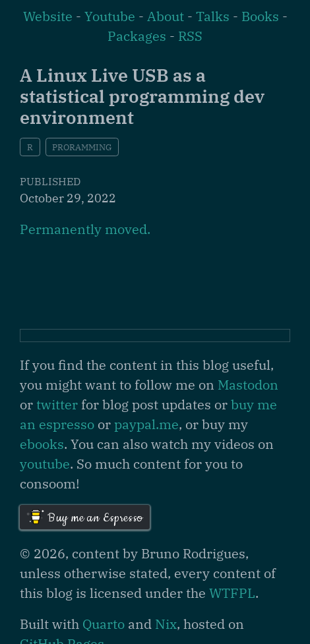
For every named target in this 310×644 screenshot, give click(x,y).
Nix (166, 624)
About (166, 16)
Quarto (104, 624)
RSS (190, 36)
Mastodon (248, 385)
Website (48, 16)
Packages (137, 36)
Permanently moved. (85, 229)
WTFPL (232, 593)
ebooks (42, 444)
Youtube (110, 16)
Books (260, 16)
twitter (57, 404)
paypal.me (146, 424)
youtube (45, 464)
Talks (213, 16)
